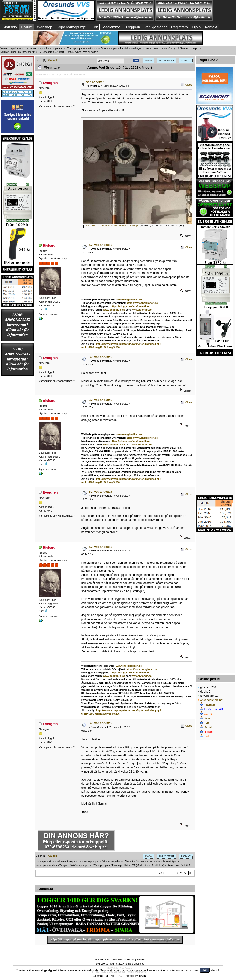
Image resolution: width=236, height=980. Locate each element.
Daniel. (208, 727)
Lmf (69, 52)
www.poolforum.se (114, 310)
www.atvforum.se (142, 310)
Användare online (211, 700)
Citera (189, 85)
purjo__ (209, 737)
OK (205, 970)
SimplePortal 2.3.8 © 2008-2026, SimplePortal (120, 959)
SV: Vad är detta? (100, 245)
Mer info (215, 970)
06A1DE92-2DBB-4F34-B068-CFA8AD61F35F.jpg (111, 225)
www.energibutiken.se (129, 299)
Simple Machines (135, 964)
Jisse (207, 718)
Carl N (208, 714)
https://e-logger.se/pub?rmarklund (130, 306)
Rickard (49, 245)
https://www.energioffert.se (142, 303)
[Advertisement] (18, 445)
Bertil (62, 52)
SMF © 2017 (117, 964)
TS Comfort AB (213, 709)
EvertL (208, 723)
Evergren (50, 83)
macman (209, 705)
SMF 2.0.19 (102, 964)
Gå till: (162, 873)
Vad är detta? (95, 82)
